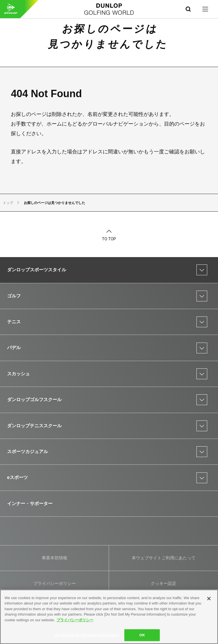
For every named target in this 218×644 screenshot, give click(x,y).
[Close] (209, 599)
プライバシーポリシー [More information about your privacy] (75, 620)
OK (142, 635)
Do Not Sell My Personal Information (87, 635)
